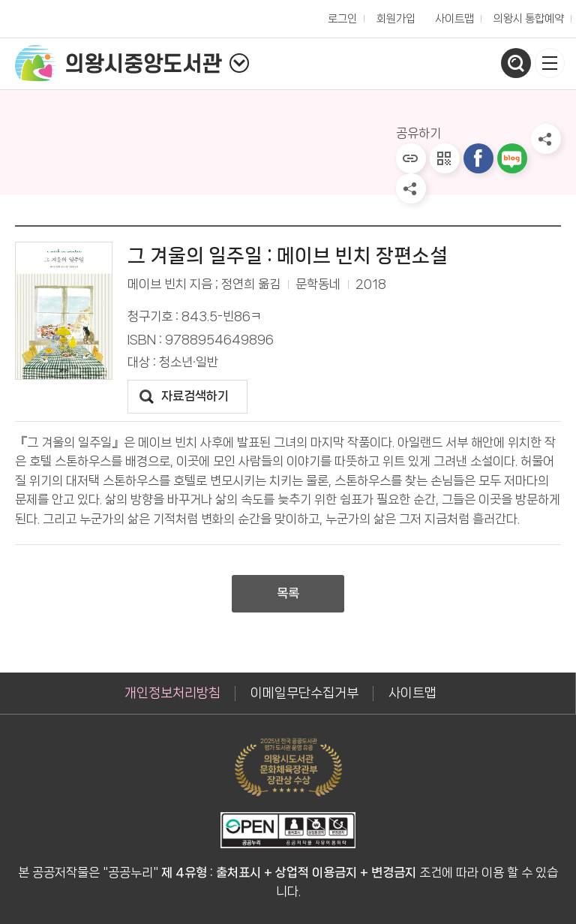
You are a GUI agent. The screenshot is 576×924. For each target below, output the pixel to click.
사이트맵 (454, 19)
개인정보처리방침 (172, 693)
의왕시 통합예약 (525, 15)
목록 (288, 593)
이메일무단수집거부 (304, 693)
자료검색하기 (195, 396)
